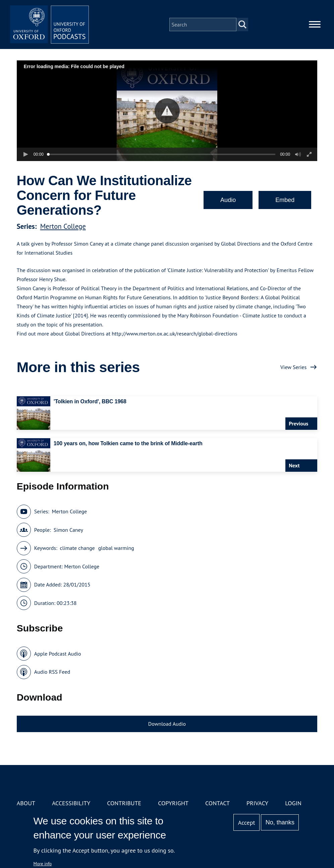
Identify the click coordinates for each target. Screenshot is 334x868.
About (26, 803)
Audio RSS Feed (52, 672)
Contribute (124, 803)
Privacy (257, 803)
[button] (167, 111)
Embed (285, 200)
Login (293, 803)
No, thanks (280, 822)
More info (43, 864)
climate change (77, 548)
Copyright (173, 803)
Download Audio (167, 724)
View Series (293, 367)
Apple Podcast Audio (58, 654)
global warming (116, 548)
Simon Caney (68, 530)
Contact (217, 803)
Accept (247, 823)
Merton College (63, 226)
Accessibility (71, 803)
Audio (228, 200)
